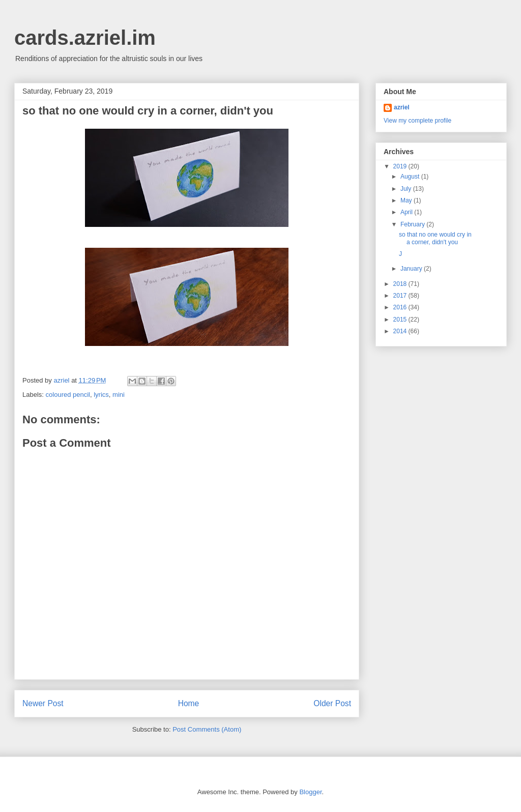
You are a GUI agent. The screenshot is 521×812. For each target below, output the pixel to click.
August (411, 177)
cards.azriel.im (85, 38)
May (407, 200)
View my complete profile (417, 121)
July (407, 189)
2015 (401, 320)
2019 (401, 166)
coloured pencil (68, 395)
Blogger (310, 792)
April (407, 212)
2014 (401, 331)
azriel (402, 107)
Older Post (332, 703)
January (412, 269)
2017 (401, 296)
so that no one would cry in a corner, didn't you (435, 238)
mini (119, 395)
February (413, 224)
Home (189, 703)
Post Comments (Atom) (207, 729)
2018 (401, 284)
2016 (401, 307)
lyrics (101, 395)
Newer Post (43, 703)
